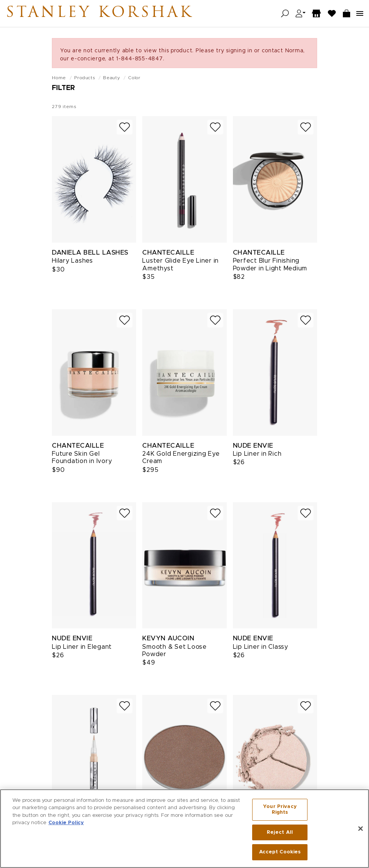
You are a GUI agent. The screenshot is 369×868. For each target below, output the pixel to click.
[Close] (361, 830)
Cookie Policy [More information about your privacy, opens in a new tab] (66, 825)
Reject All (280, 834)
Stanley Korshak (100, 13)
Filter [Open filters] (63, 88)
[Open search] (285, 14)
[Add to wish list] (125, 127)
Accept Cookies (280, 854)
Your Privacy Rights (280, 811)
